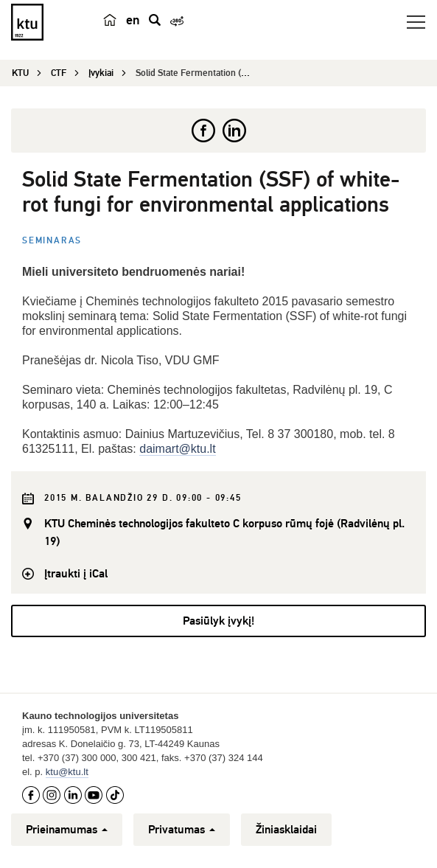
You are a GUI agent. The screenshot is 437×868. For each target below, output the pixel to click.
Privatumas (182, 830)
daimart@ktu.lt (177, 449)
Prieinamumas (67, 830)
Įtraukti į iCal (76, 574)
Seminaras (52, 241)
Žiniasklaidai (286, 830)
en (133, 20)
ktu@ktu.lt (67, 772)
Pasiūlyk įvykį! (218, 621)
